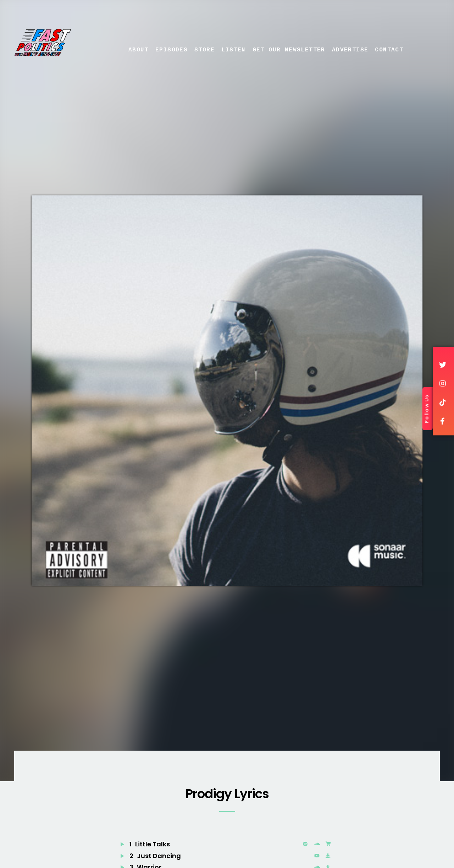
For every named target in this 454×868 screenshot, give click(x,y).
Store (204, 50)
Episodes (171, 50)
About (139, 50)
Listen (233, 50)
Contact (389, 50)
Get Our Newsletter (289, 50)
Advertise (350, 50)
